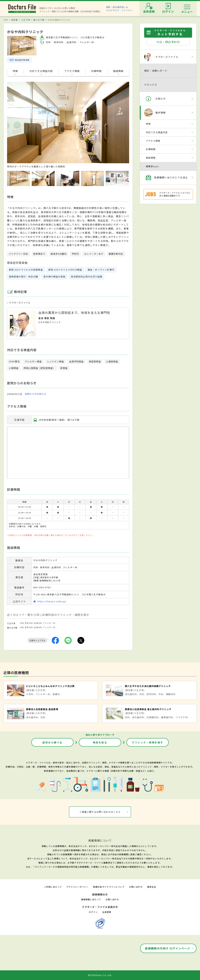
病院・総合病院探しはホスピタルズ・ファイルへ (119, 9)
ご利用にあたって (53, 887)
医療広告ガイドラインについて (109, 887)
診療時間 (96, 71)
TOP (6, 20)
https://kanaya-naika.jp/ (52, 601)
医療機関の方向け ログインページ (167, 948)
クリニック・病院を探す (148, 742)
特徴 (15, 71)
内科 (22, 623)
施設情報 (118, 71)
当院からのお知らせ (36, 394)
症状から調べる (52, 742)
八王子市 (26, 20)
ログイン (93, 912)
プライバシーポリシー (77, 887)
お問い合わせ (136, 887)
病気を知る (100, 742)
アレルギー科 (49, 623)
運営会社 (152, 887)
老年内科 (29, 623)
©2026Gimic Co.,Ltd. (100, 975)
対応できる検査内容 (41, 71)
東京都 (15, 20)
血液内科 (38, 623)
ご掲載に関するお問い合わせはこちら (100, 812)
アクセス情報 (72, 71)
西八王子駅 (39, 20)
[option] (68, 125)
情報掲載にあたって (91, 899)
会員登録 (107, 912)
